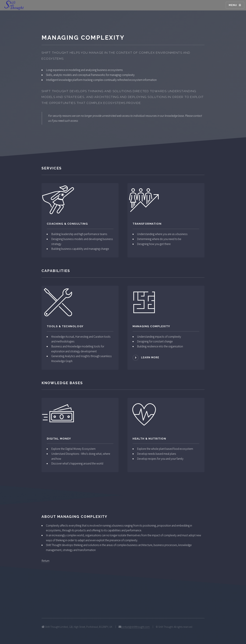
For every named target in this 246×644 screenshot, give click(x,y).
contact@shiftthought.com (135, 627)
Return (45, 561)
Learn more (150, 357)
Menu (233, 5)
